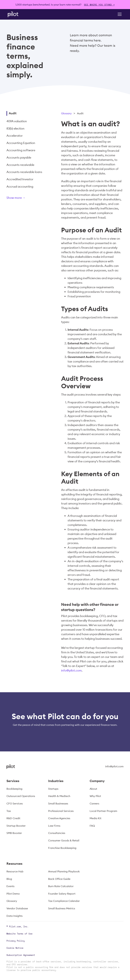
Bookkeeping (14, 789)
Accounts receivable (20, 165)
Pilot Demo (13, 894)
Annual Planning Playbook (64, 871)
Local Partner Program (103, 811)
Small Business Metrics (62, 908)
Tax (9, 811)
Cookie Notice (15, 948)
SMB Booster (14, 833)
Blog (9, 879)
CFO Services (15, 803)
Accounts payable (19, 157)
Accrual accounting (20, 187)
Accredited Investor (20, 179)
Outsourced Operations (21, 796)
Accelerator (15, 136)
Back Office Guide (59, 879)
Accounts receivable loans (24, 172)
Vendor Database (17, 908)
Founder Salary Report (62, 894)
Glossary (66, 113)
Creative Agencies (59, 818)
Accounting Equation (21, 143)
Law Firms (54, 826)
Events (10, 886)
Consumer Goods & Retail (64, 840)
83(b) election (15, 128)
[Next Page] (27, 198)
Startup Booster (16, 826)
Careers (94, 803)
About (93, 789)
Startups (53, 789)
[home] (18, 14)
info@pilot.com (71, 670)
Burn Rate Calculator (61, 886)
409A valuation (17, 121)
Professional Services (61, 811)
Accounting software (21, 150)
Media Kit (95, 818)
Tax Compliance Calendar (64, 901)
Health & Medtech (59, 796)
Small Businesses (58, 803)
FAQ (92, 826)
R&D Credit (13, 818)
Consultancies (57, 833)
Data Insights (15, 916)
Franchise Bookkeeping (62, 848)
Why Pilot (95, 796)
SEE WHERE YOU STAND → (99, 5)
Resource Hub (15, 871)
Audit (13, 113)
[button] (119, 14)
